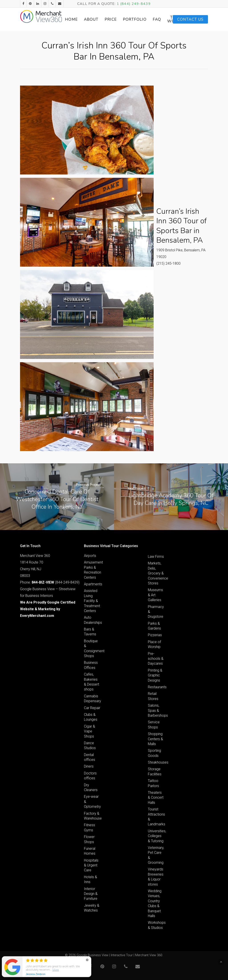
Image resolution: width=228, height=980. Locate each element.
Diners (89, 766)
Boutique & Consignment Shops (92, 648)
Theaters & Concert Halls (156, 798)
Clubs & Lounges (91, 717)
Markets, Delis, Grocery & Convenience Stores (156, 573)
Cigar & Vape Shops (90, 731)
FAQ (165, 19)
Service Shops (154, 725)
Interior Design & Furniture (91, 894)
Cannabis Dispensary (92, 699)
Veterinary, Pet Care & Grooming (156, 855)
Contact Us (190, 19)
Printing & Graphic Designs (155, 675)
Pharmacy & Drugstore (156, 612)
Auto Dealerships (92, 620)
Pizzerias (155, 635)
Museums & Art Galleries (155, 595)
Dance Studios (90, 745)
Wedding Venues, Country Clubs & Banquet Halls (155, 903)
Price (119, 19)
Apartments (92, 584)
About (100, 19)
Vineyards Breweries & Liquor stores (156, 877)
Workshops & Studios (156, 925)
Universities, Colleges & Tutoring (156, 836)
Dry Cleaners (91, 787)
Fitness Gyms (90, 827)
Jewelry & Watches (92, 908)
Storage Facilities (155, 771)
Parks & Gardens (154, 626)
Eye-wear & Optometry (92, 802)
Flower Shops (89, 839)
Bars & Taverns (90, 632)
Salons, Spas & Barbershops (156, 710)
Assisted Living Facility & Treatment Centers (92, 601)
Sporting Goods (154, 753)
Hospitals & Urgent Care (91, 865)
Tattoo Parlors (153, 783)
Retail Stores (153, 696)
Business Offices (91, 665)
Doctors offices (90, 776)
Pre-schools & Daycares (156, 659)
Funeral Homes (90, 851)
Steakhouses (156, 762)
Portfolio (143, 19)
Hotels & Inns (91, 879)
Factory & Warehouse (92, 816)
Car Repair (92, 708)
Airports (90, 556)
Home (80, 19)
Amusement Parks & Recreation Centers (92, 570)
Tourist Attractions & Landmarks (156, 817)
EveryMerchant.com (37, 616)
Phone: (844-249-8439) (50, 582)
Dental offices (90, 757)
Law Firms (156, 557)
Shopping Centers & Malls (155, 739)
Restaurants (156, 687)
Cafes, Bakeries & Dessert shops (92, 682)
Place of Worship (154, 644)
